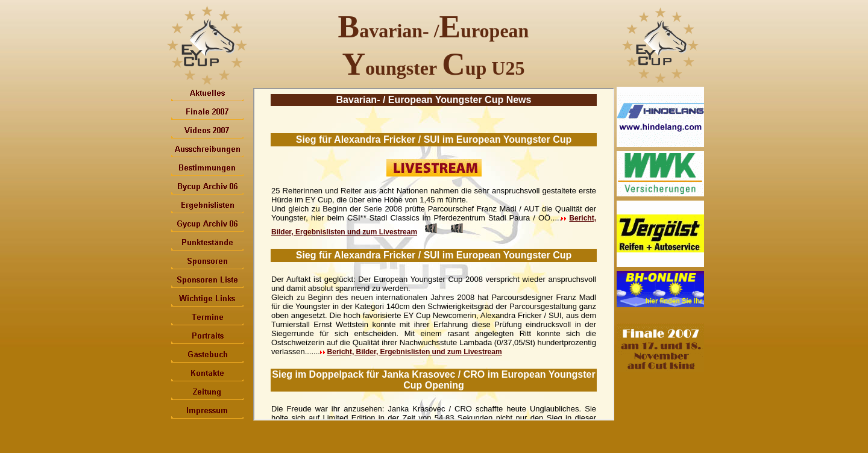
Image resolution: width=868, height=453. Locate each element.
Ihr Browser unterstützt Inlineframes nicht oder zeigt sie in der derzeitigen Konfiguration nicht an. (434, 254)
